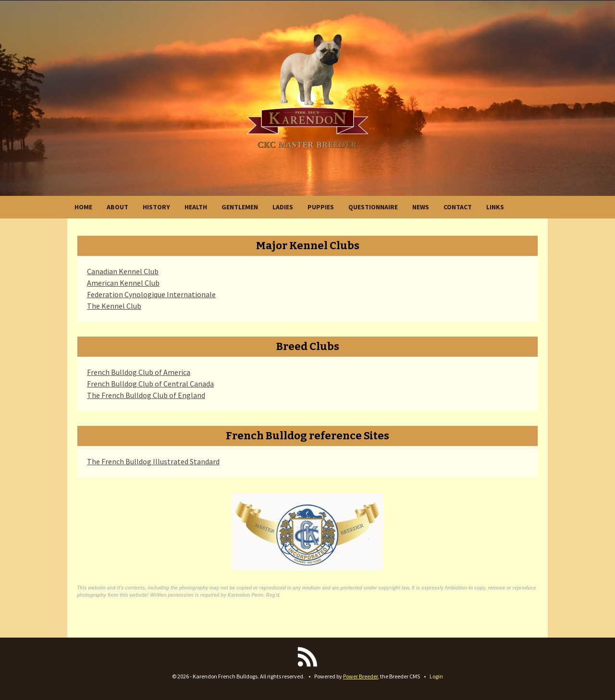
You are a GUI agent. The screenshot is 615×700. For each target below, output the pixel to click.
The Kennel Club (114, 306)
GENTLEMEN (240, 207)
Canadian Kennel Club (123, 271)
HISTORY (156, 207)
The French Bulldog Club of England (146, 395)
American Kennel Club (123, 283)
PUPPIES (321, 207)
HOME (83, 207)
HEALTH (196, 207)
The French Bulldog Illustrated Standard (153, 461)
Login (436, 676)
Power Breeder (360, 676)
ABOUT (117, 207)
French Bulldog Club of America (139, 372)
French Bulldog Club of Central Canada (150, 384)
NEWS (421, 207)
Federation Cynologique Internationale (151, 294)
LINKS (495, 207)
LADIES (283, 207)
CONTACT (458, 207)
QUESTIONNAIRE (373, 207)
